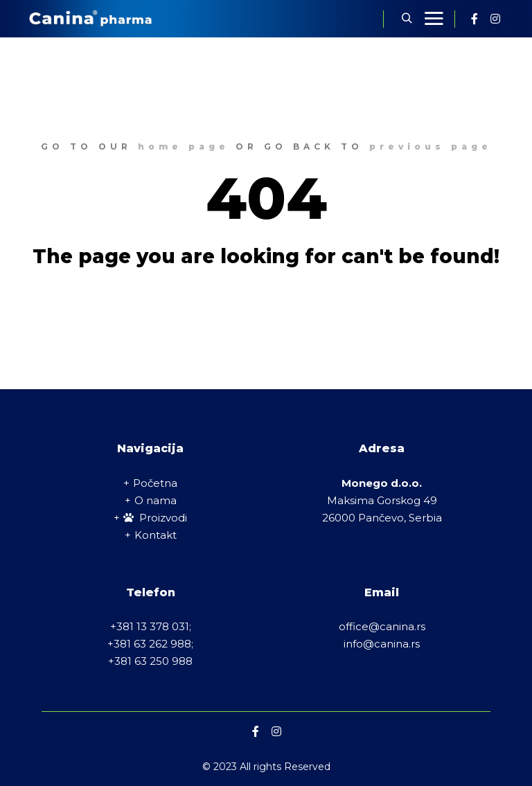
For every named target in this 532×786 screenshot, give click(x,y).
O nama (156, 500)
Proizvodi (155, 518)
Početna (155, 483)
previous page (431, 146)
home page (184, 146)
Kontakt (156, 535)
